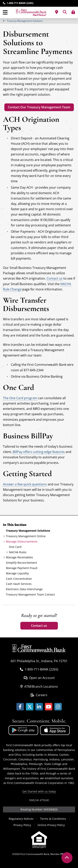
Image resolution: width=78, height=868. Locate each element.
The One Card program (20, 398)
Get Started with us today (39, 791)
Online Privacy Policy (51, 825)
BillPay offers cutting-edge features (39, 452)
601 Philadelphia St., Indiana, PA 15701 (39, 661)
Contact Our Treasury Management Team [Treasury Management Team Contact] (39, 107)
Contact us (39, 626)
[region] (39, 21)
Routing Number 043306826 (39, 809)
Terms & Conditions (53, 819)
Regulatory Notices (21, 819)
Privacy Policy (22, 825)
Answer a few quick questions (25, 484)
